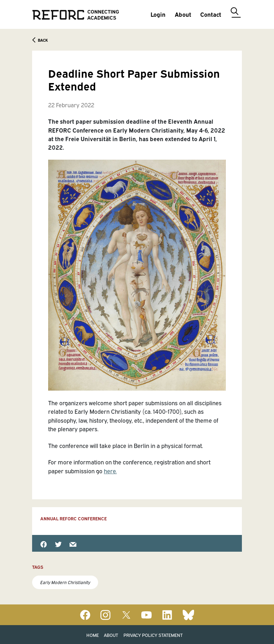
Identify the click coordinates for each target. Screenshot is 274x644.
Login (158, 14)
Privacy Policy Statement (153, 635)
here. (110, 471)
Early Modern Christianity (65, 582)
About (111, 635)
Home (93, 635)
